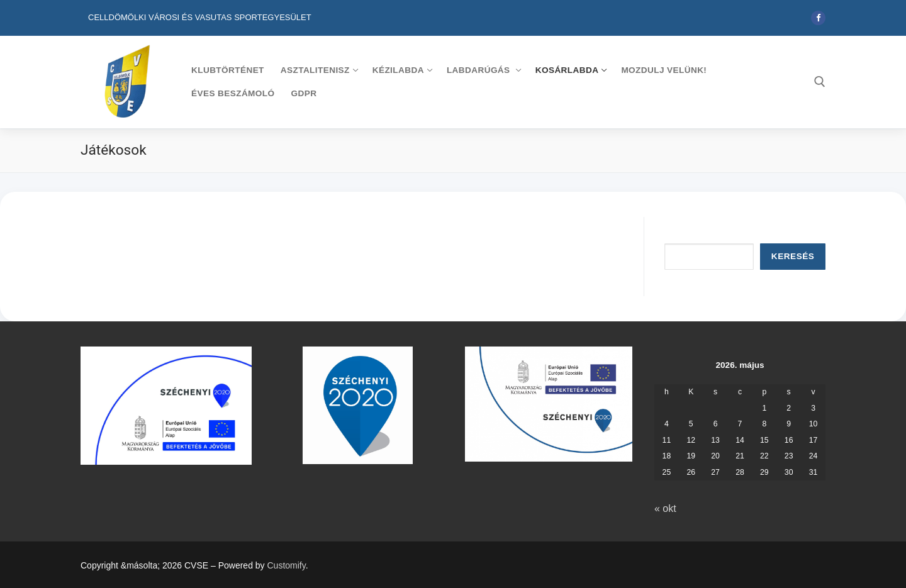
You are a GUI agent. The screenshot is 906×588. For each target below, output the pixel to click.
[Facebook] (818, 18)
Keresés (793, 256)
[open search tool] (820, 82)
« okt (665, 508)
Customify (287, 565)
